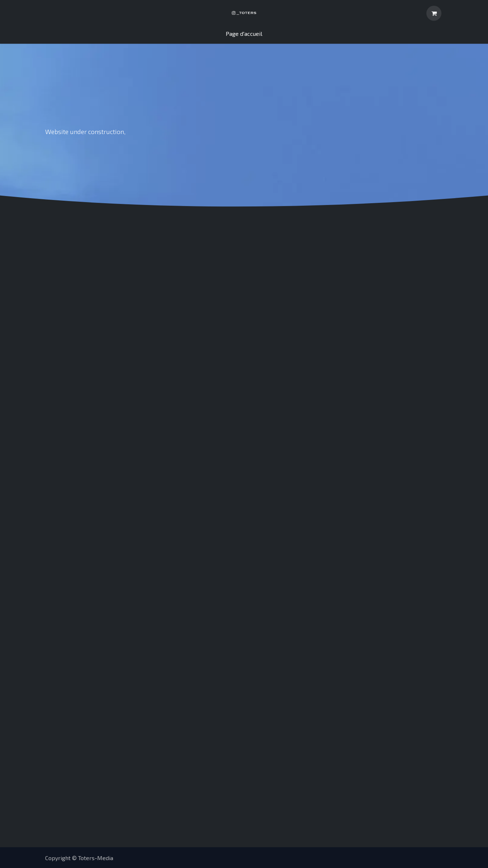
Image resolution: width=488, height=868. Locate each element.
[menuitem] (244, 34)
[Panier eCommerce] (434, 13)
